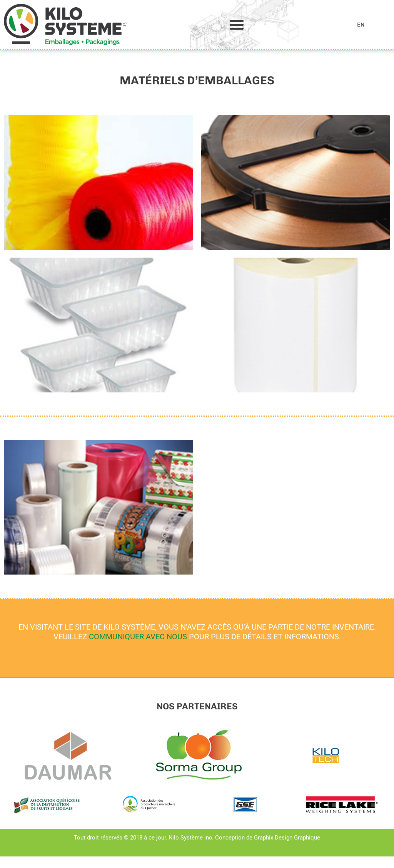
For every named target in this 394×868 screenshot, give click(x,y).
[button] (237, 25)
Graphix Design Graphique (287, 838)
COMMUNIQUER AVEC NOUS (138, 637)
